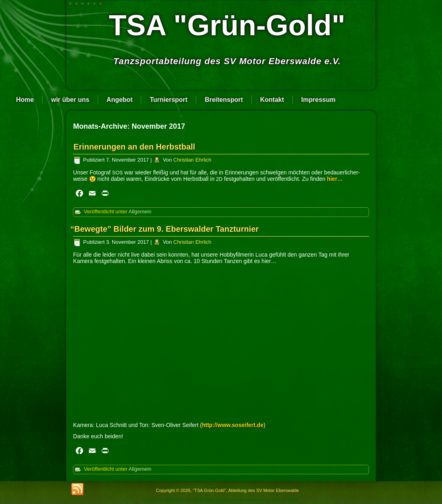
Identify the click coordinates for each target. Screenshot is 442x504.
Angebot (120, 100)
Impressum (318, 100)
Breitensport (224, 100)
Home (25, 100)
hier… (336, 179)
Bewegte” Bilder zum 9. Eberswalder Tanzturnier (166, 229)
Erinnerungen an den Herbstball (134, 147)
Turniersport (168, 100)
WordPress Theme (211, 500)
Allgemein (140, 212)
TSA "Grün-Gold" (227, 25)
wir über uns (70, 100)
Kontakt (272, 100)
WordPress (175, 500)
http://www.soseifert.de (233, 425)
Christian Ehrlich (192, 160)
